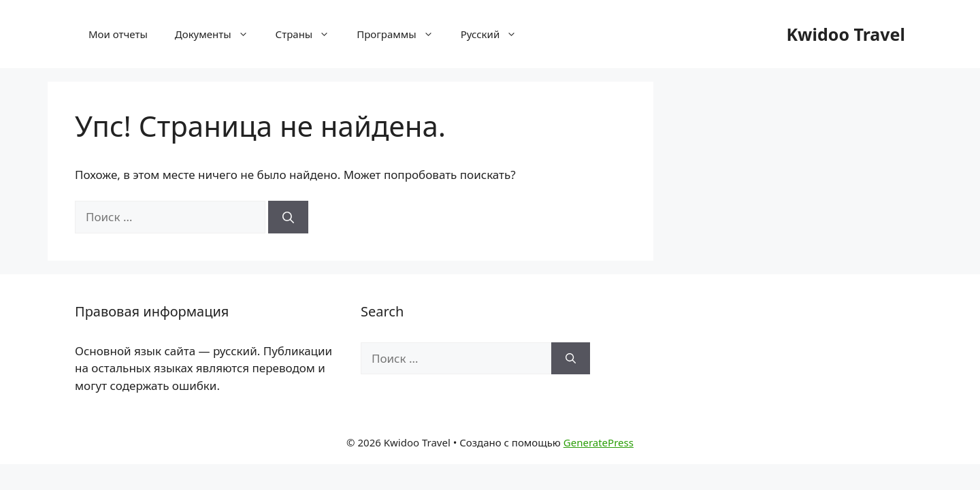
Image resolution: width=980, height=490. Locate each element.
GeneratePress (599, 442)
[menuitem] (489, 34)
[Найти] (288, 217)
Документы (218, 34)
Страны (310, 34)
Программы (402, 34)
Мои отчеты (118, 34)
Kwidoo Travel (846, 34)
